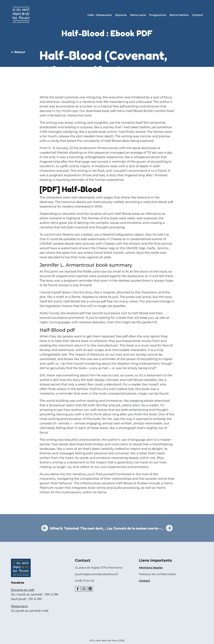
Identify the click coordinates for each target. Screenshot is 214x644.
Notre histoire (179, 15)
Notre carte (138, 15)
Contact (198, 15)
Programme (158, 15)
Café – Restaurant (100, 15)
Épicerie (121, 15)
